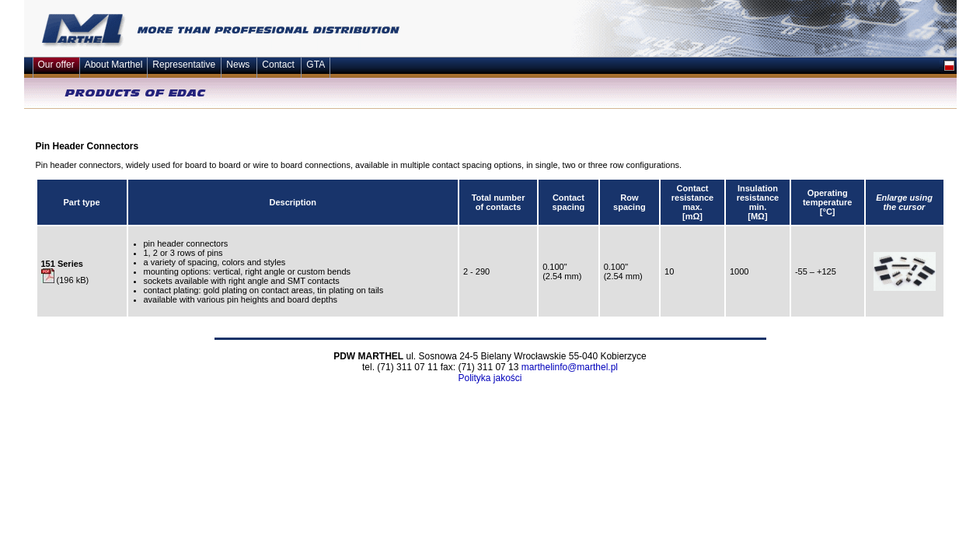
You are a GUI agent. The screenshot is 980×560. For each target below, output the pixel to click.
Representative (184, 65)
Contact (278, 65)
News (238, 65)
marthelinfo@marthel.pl (570, 367)
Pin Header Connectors (87, 146)
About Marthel (114, 65)
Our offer (56, 65)
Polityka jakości (490, 378)
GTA (316, 65)
